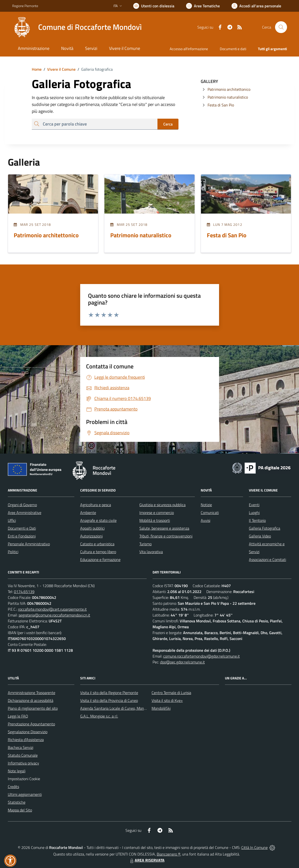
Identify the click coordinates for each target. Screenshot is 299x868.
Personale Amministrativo (29, 544)
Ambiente (88, 513)
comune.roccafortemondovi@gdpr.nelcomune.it (202, 656)
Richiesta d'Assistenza (26, 740)
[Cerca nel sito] (281, 27)
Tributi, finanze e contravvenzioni (166, 536)
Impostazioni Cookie (24, 779)
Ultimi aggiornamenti (25, 794)
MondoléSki (161, 708)
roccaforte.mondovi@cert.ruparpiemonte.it (52, 609)
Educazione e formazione (100, 560)
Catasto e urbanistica (97, 544)
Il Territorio (257, 520)
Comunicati (210, 513)
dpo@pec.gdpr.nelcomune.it (183, 662)
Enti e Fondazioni (22, 536)
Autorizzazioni (91, 536)
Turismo (145, 544)
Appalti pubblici (92, 528)
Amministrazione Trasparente (32, 693)
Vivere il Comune (61, 69)
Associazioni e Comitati (267, 560)
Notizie (206, 505)
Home (37, 69)
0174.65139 (24, 592)
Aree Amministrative (25, 513)
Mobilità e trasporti (155, 520)
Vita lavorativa (151, 552)
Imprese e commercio (157, 513)
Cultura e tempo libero (98, 552)
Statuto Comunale (23, 755)
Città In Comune (255, 847)
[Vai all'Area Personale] (256, 6)
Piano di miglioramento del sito (33, 708)
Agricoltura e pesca (96, 505)
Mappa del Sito (20, 810)
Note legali (17, 771)
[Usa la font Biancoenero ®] (154, 6)
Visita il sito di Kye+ (167, 700)
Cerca (168, 124)
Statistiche (17, 802)
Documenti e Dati (22, 528)
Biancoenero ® (169, 854)
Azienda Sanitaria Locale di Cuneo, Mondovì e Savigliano (126, 708)
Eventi (254, 505)
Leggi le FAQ (18, 716)
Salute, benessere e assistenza (164, 528)
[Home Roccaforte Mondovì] (77, 27)
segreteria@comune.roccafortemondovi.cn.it (54, 615)
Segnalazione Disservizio (28, 732)
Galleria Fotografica (265, 528)
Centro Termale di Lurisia (171, 693)
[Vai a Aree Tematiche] (203, 6)
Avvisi (205, 520)
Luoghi (254, 513)
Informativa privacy (23, 763)
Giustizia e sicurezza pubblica (162, 505)
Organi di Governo (22, 505)
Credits (13, 787)
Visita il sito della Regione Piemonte (109, 693)
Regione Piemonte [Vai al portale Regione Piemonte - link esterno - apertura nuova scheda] (25, 6)
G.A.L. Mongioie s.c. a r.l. (99, 716)
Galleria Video (260, 536)
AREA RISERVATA (147, 860)
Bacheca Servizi (21, 747)
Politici (13, 552)
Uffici (12, 520)
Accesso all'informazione (189, 49)
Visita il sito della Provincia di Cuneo (109, 700)
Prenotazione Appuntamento (31, 724)
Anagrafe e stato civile (98, 520)
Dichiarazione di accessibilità (31, 700)
